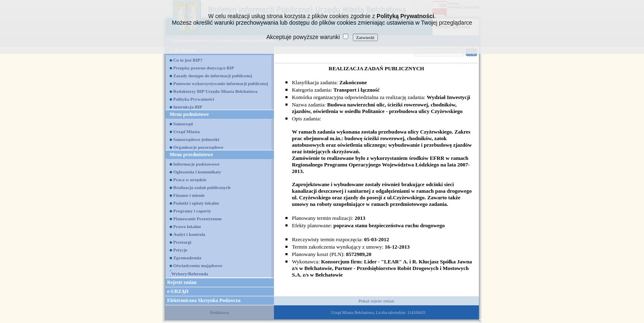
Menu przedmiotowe (191, 155)
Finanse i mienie (189, 195)
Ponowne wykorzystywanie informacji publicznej (221, 83)
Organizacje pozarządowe (198, 147)
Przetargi (182, 242)
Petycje (180, 250)
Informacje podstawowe (197, 164)
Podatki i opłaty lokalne (196, 203)
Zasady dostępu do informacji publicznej (213, 76)
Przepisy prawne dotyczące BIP (204, 68)
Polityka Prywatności (194, 99)
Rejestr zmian (182, 282)
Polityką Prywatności (405, 16)
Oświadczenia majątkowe (198, 265)
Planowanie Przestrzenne (198, 219)
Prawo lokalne (187, 226)
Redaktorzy (220, 313)
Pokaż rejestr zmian (376, 301)
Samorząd (183, 124)
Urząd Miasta (186, 132)
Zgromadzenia (187, 258)
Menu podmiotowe (189, 114)
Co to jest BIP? (188, 60)
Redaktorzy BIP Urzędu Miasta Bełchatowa (215, 91)
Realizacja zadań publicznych (202, 187)
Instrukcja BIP (188, 107)
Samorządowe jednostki (196, 139)
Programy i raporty (192, 211)
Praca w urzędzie (190, 180)
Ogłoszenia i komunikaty (197, 172)
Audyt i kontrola (189, 234)
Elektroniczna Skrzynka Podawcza (204, 300)
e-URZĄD (178, 291)
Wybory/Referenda (190, 274)
